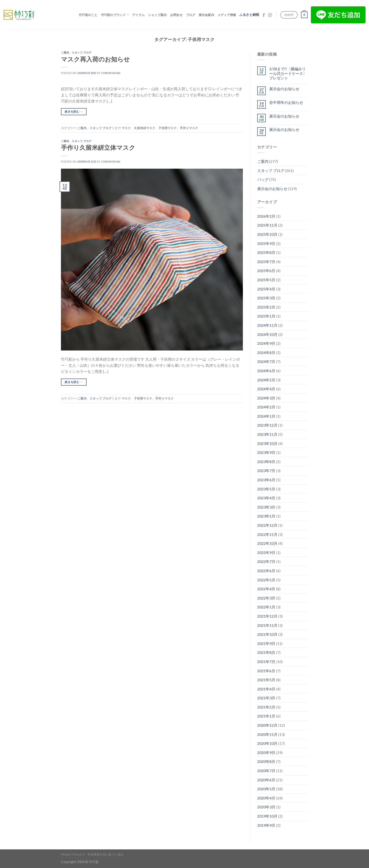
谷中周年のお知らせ (286, 102)
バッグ (263, 179)
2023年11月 (267, 434)
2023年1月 (266, 516)
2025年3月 (266, 298)
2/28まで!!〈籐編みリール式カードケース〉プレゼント (288, 73)
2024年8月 (266, 352)
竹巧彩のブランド (115, 15)
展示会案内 (206, 15)
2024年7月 (266, 361)
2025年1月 (266, 316)
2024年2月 (266, 407)
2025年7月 (266, 262)
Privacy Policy (73, 854)
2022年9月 (266, 552)
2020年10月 (267, 743)
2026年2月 (266, 216)
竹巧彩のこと (88, 15)
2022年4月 (266, 589)
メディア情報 (227, 15)
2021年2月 (266, 707)
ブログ (191, 15)
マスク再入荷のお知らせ (95, 59)
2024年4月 (266, 389)
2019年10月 (267, 816)
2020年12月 (267, 725)
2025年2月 (266, 307)
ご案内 (65, 52)
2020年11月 (267, 734)
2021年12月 (267, 616)
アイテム (138, 15)
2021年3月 (266, 698)
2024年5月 (266, 380)
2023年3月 (266, 507)
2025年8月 (266, 252)
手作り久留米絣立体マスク (98, 147)
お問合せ (176, 15)
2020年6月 (266, 780)
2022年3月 (266, 598)
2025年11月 (267, 225)
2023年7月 (266, 471)
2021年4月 (266, 689)
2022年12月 (267, 525)
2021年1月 (266, 716)
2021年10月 (267, 634)
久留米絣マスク (145, 128)
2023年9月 (266, 452)
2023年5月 (266, 489)
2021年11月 (267, 625)
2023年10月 (267, 443)
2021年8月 (266, 652)
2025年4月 (266, 289)
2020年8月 (266, 761)
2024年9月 (266, 343)
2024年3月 (266, 398)
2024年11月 (267, 325)
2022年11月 (267, 534)
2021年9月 (266, 643)
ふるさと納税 (249, 15)
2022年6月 (266, 571)
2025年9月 (266, 243)
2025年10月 (267, 234)
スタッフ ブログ (82, 52)
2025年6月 (266, 271)
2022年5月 (266, 580)
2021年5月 (266, 680)
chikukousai (111, 73)
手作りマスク (189, 128)
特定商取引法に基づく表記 (106, 854)
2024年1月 (266, 416)
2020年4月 (266, 798)
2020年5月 (266, 789)
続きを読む (74, 112)
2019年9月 (266, 825)
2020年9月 (266, 752)
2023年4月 (266, 498)
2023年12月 (267, 425)
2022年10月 (267, 543)
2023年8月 (266, 462)
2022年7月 (266, 561)
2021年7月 (266, 662)
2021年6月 (266, 671)
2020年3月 (266, 807)
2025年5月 (266, 280)
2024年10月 (267, 334)
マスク (126, 128)
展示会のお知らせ (284, 89)
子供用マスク (168, 128)
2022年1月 (266, 607)
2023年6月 (266, 480)
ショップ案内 (157, 15)
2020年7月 (266, 771)
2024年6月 (266, 371)
